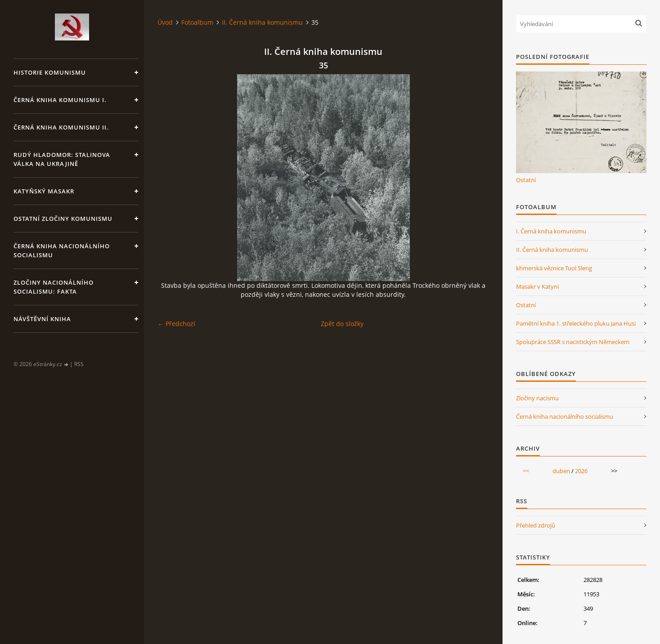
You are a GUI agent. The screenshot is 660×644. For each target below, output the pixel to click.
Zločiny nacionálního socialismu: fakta (54, 287)
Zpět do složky (342, 324)
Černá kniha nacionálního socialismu (62, 250)
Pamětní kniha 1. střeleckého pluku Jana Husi (576, 323)
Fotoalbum (197, 22)
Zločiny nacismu (537, 398)
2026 (581, 471)
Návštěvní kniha (42, 319)
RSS (79, 364)
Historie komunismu (50, 72)
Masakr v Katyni (537, 286)
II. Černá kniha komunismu (262, 22)
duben (561, 471)
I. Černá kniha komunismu (551, 231)
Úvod (165, 22)
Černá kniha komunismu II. (61, 127)
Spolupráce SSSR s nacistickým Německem (573, 342)
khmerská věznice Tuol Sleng (554, 268)
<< (526, 471)
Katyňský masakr (44, 191)
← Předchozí (176, 324)
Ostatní (526, 180)
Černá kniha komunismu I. (60, 100)
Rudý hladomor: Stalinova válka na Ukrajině (62, 159)
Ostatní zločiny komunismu (63, 219)
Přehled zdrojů (536, 525)
